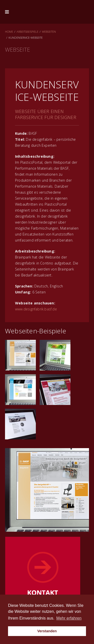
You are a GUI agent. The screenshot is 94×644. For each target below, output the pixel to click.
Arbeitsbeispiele (27, 32)
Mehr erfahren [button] (69, 618)
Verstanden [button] (47, 631)
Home (9, 32)
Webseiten (49, 32)
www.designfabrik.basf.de (36, 309)
